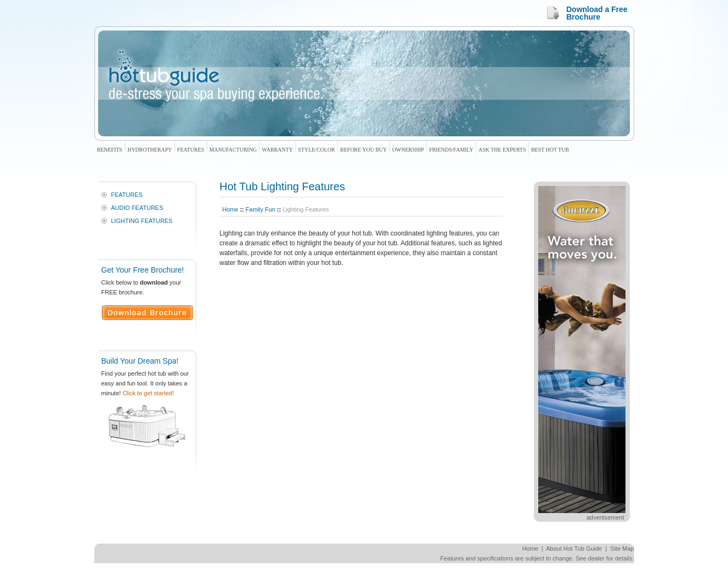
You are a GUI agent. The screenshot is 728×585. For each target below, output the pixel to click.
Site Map (622, 548)
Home (230, 209)
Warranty (277, 150)
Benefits (110, 150)
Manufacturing (233, 150)
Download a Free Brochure (597, 13)
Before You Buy (364, 150)
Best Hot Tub (550, 150)
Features (191, 150)
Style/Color (317, 150)
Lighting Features (142, 221)
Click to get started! (148, 393)
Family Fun (260, 209)
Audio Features (137, 208)
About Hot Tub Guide (574, 548)
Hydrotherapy (150, 150)
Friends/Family (451, 150)
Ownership (408, 150)
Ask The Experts (502, 150)
